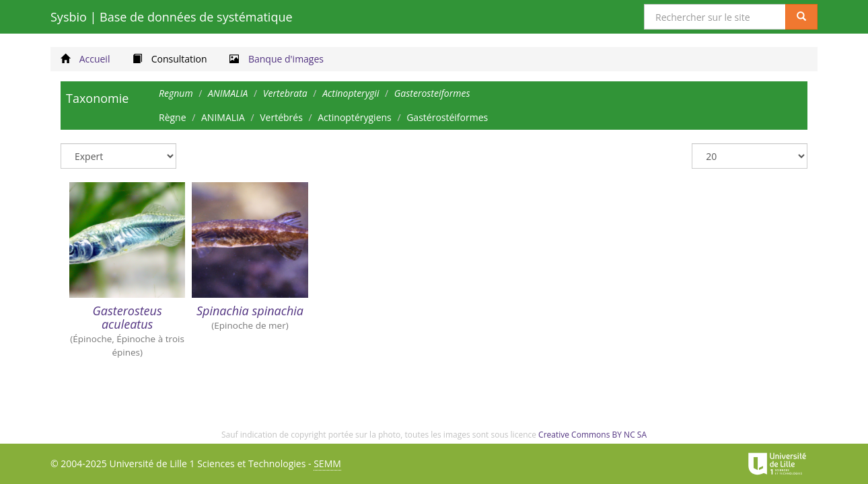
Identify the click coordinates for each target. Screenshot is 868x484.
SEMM (327, 463)
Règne (173, 117)
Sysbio (172, 17)
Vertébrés (281, 117)
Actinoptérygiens (355, 117)
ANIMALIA (223, 117)
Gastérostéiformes (447, 117)
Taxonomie (97, 98)
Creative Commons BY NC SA (592, 435)
